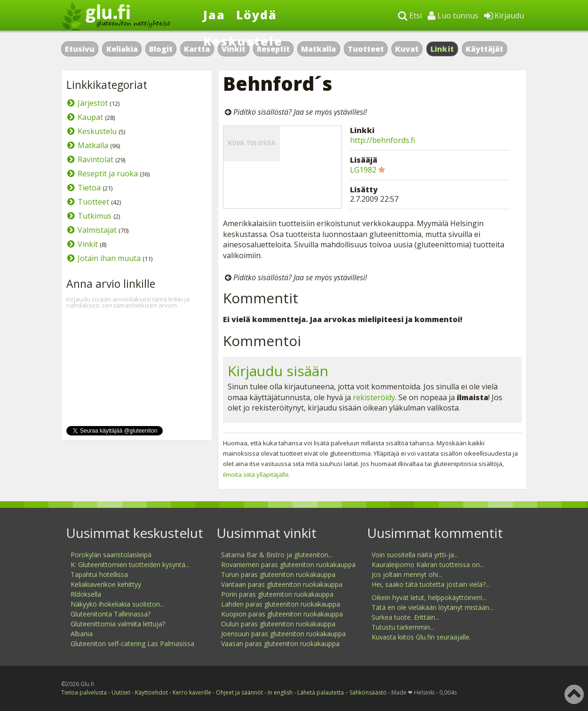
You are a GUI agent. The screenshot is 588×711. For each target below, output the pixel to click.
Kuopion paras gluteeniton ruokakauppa (282, 614)
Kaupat (90, 117)
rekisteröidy (374, 397)
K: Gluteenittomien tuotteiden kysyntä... (130, 565)
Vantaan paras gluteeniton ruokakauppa (282, 584)
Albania (82, 634)
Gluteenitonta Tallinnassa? (111, 614)
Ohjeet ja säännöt (239, 692)
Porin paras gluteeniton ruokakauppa (277, 594)
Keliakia (122, 49)
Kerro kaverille (192, 692)
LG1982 (363, 170)
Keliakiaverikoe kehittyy (106, 584)
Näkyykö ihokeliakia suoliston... (117, 604)
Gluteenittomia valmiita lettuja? (118, 624)
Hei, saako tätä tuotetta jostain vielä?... (431, 584)
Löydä (257, 15)
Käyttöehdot (151, 692)
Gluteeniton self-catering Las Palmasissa (132, 644)
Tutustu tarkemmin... (403, 627)
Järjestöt (93, 103)
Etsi (410, 16)
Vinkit (88, 244)
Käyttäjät (485, 49)
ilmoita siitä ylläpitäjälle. (257, 474)
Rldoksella (86, 594)
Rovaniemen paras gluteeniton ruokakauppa (288, 565)
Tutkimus (95, 216)
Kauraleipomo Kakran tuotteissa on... (428, 565)
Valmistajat (97, 230)
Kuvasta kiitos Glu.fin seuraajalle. (421, 637)
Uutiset (121, 692)
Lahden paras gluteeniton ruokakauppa (281, 604)
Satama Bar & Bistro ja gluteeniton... (277, 555)
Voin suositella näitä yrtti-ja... (415, 555)
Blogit (161, 49)
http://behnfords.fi (382, 140)
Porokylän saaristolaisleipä (111, 555)
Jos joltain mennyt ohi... (407, 574)
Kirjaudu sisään (278, 371)
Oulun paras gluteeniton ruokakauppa (278, 624)
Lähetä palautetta (321, 692)
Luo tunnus (453, 16)
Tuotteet (366, 49)
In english (280, 692)
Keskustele (243, 41)
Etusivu (80, 49)
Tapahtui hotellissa (99, 574)
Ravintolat (95, 159)
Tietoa (89, 188)
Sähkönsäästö (368, 692)
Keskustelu (97, 131)
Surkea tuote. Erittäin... (405, 617)
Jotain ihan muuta (109, 258)
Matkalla (318, 49)
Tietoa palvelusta (84, 692)
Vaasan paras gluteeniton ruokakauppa (280, 644)
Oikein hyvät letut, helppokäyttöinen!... (429, 597)
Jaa (214, 15)
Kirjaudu (504, 16)
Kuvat (407, 49)
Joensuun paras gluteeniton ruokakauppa (283, 634)
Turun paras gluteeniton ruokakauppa (278, 574)
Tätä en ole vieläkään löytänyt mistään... (433, 607)
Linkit (442, 49)
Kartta (197, 49)
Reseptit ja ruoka (108, 174)
